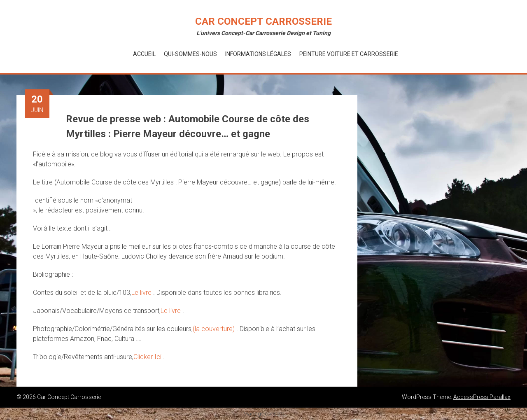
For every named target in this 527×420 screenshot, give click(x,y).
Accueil (144, 54)
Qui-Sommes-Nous (190, 54)
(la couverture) (215, 329)
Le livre (142, 293)
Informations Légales (258, 54)
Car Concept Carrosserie (263, 21)
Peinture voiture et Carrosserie (349, 54)
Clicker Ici (148, 357)
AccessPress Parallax (482, 397)
